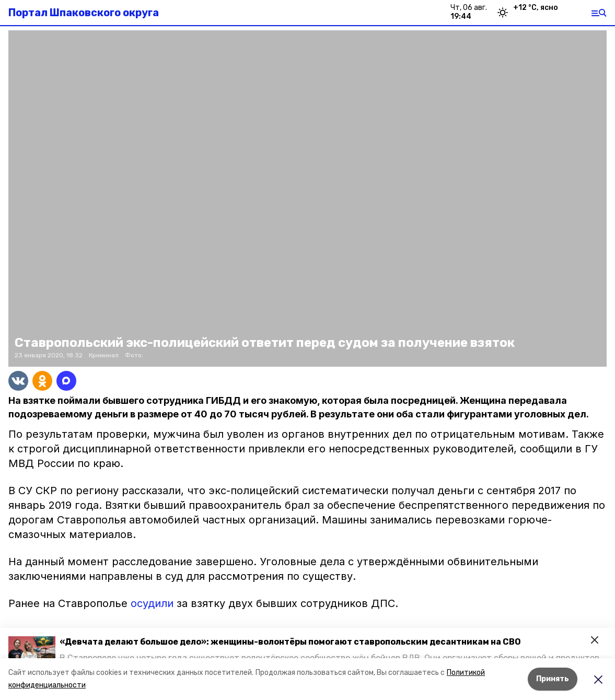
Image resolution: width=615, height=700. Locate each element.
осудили (152, 603)
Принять (553, 679)
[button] (32, 650)
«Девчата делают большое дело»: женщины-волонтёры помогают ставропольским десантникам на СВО (290, 642)
